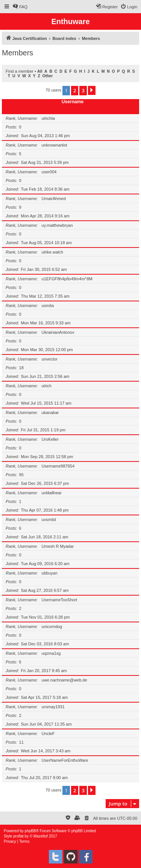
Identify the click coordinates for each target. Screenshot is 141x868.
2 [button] (75, 90)
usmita (48, 306)
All (40, 71)
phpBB (30, 831)
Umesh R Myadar (58, 546)
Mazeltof (41, 836)
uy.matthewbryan (57, 225)
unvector (50, 359)
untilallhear (52, 493)
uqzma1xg (51, 653)
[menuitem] (20, 7)
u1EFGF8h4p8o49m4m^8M (67, 279)
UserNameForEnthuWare (65, 760)
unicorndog (52, 627)
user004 (49, 172)
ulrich (47, 386)
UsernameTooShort (60, 600)
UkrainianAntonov (58, 332)
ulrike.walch (52, 252)
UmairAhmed (54, 199)
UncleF (48, 734)
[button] (92, 90)
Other (48, 76)
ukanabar (50, 413)
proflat (18, 836)
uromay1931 (53, 707)
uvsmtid (49, 520)
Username (73, 102)
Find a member (20, 71)
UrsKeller (50, 439)
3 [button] (83, 90)
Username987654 (58, 466)
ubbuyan (50, 573)
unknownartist (55, 145)
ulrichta (48, 118)
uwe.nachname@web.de (64, 680)
